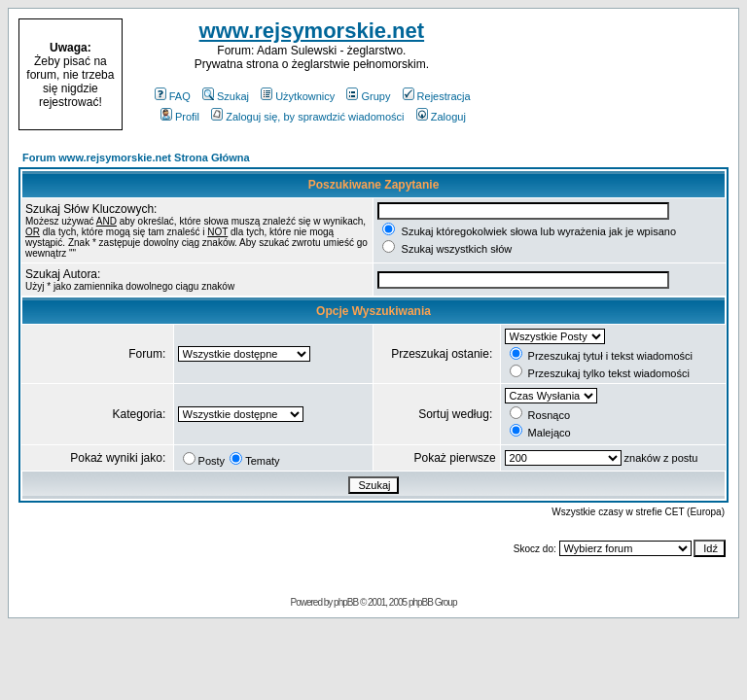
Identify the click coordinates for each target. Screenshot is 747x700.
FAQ (173, 96)
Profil (180, 117)
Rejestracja (437, 96)
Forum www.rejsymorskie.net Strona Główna (136, 157)
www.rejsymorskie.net (312, 31)
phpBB (346, 602)
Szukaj (226, 96)
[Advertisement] (615, 75)
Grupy (368, 96)
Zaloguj (441, 117)
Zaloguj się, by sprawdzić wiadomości (307, 117)
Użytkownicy (298, 96)
